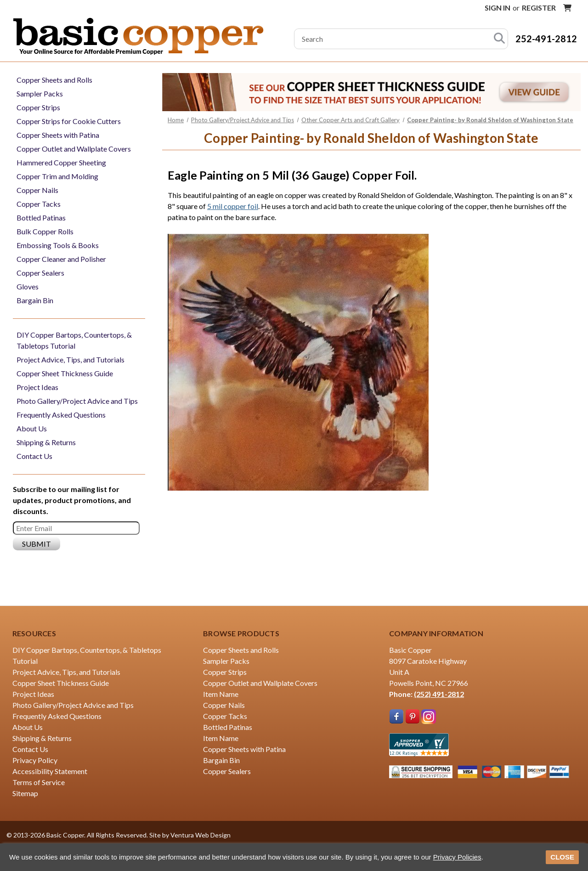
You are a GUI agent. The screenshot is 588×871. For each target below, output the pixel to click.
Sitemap (25, 793)
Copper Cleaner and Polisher (61, 259)
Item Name (221, 694)
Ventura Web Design (201, 835)
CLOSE (562, 857)
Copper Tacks (39, 204)
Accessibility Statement (50, 771)
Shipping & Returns (46, 442)
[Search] (499, 39)
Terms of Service (39, 782)
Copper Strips (38, 107)
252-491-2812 (546, 39)
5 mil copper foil (233, 206)
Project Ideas (37, 387)
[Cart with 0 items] (567, 8)
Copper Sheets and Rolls (54, 80)
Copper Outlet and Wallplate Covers (74, 149)
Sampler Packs (40, 93)
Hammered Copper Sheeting (61, 162)
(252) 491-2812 (439, 694)
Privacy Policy (35, 760)
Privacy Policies (457, 857)
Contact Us (34, 456)
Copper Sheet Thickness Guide (65, 373)
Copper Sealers (40, 273)
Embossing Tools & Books (58, 245)
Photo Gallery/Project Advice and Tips (77, 401)
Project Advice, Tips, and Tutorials (71, 359)
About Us (32, 428)
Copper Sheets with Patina (58, 135)
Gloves (28, 286)
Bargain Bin (35, 300)
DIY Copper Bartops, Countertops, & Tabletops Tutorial (74, 340)
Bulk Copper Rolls (45, 231)
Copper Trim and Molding (57, 176)
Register (539, 8)
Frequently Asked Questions (61, 415)
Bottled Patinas (41, 218)
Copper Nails (37, 190)
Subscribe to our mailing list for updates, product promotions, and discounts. (72, 500)
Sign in (498, 8)
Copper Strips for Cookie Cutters (69, 121)
